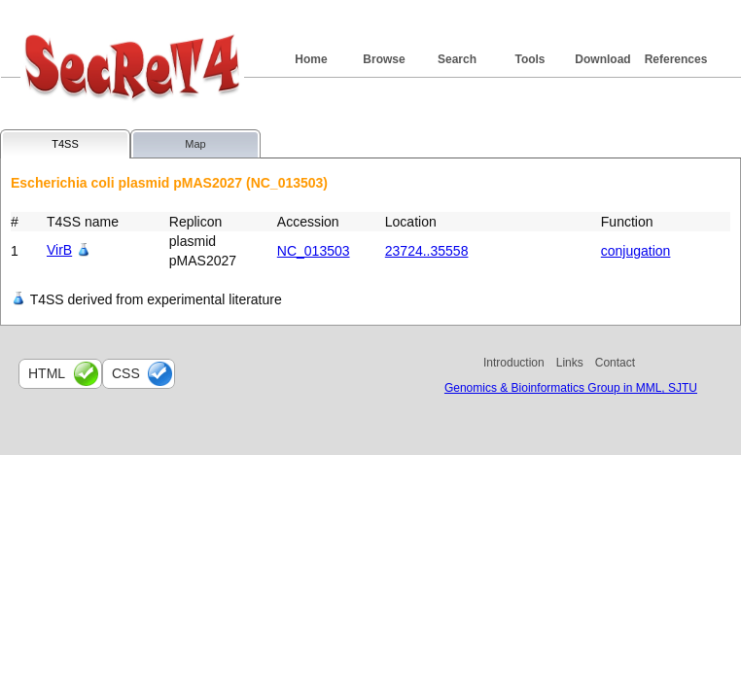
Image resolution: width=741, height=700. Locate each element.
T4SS (65, 144)
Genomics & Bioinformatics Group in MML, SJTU (571, 388)
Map (195, 144)
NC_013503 (314, 251)
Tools (529, 59)
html (47, 373)
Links (570, 363)
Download (602, 59)
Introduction (514, 363)
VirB (59, 250)
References (676, 59)
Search (457, 59)
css (126, 373)
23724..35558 (427, 251)
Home (311, 59)
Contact (615, 363)
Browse (384, 59)
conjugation (636, 251)
